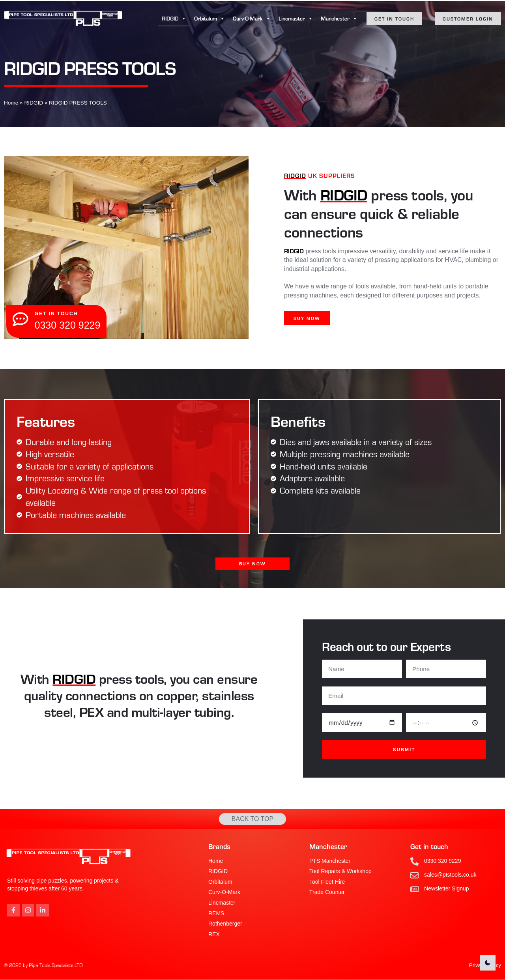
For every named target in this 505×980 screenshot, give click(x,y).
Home (11, 103)
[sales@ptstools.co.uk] (414, 875)
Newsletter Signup (447, 888)
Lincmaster (296, 19)
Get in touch (429, 847)
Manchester (339, 19)
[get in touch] (21, 320)
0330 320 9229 (442, 861)
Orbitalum (209, 19)
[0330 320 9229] (414, 861)
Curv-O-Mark (252, 19)
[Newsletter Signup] (414, 889)
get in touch (57, 314)
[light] (488, 963)
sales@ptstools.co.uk (450, 875)
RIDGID (174, 19)
